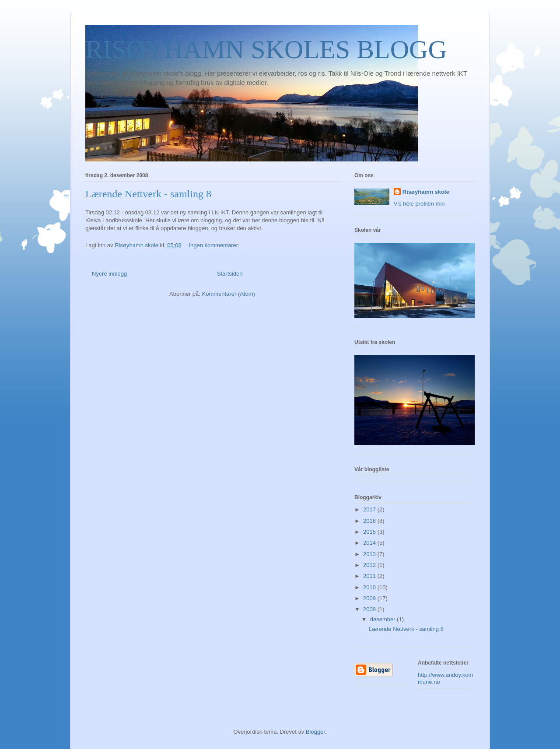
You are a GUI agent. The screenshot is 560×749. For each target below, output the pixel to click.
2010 (370, 587)
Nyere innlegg (109, 274)
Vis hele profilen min (419, 204)
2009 (370, 598)
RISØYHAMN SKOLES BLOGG (266, 49)
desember (383, 619)
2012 (370, 565)
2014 (370, 543)
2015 (370, 532)
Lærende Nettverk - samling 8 (148, 194)
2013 (370, 554)
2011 (370, 576)
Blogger (315, 732)
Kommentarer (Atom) (229, 294)
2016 (370, 521)
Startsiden (230, 274)
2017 (370, 509)
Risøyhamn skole (426, 192)
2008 (370, 609)
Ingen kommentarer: (215, 245)
